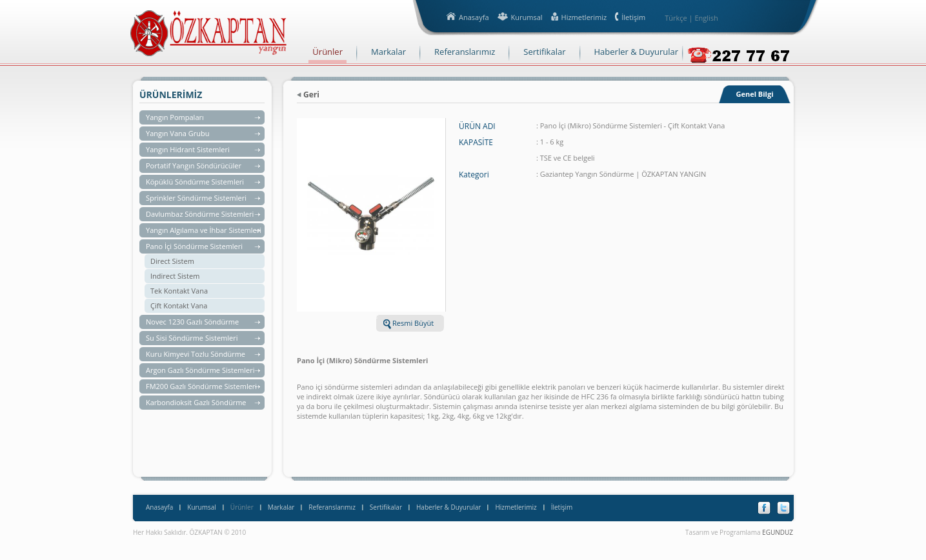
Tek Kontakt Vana (179, 291)
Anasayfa (159, 507)
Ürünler (242, 507)
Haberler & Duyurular (448, 507)
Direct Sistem (172, 261)
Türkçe (676, 18)
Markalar (281, 507)
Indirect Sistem (175, 276)
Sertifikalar (386, 507)
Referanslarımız (332, 507)
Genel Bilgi (754, 94)
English (706, 18)
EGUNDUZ (778, 532)
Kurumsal (202, 507)
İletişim (562, 507)
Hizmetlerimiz (516, 507)
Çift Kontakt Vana (179, 305)
